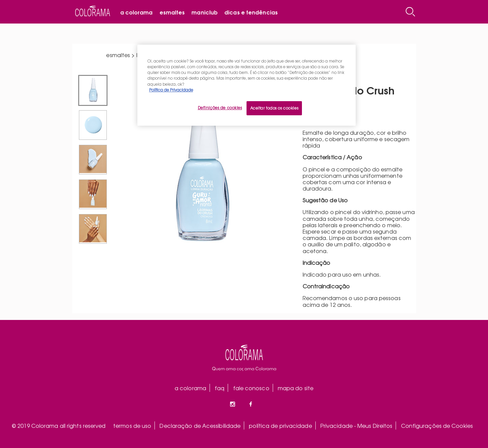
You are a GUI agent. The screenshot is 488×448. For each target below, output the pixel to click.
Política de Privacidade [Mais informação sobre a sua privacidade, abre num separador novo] (171, 90)
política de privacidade (280, 425)
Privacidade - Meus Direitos (357, 425)
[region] (247, 85)
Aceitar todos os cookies (274, 108)
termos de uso (132, 425)
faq (219, 388)
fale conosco (251, 388)
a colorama (190, 388)
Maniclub (205, 12)
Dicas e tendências (251, 12)
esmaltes (118, 55)
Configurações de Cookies (437, 425)
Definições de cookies (220, 108)
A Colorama (137, 12)
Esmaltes (172, 12)
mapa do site (296, 388)
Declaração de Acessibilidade (200, 425)
